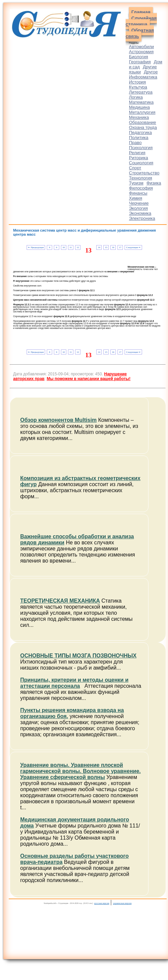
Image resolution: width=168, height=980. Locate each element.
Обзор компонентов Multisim (58, 420)
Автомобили (141, 47)
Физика (154, 183)
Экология (138, 208)
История (137, 82)
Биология (139, 57)
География (140, 62)
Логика (136, 97)
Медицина (139, 107)
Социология (141, 163)
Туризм (136, 183)
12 (78, 247)
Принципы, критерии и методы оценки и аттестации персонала (74, 683)
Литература (141, 92)
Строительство (144, 173)
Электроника (142, 218)
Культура (138, 87)
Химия (136, 198)
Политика (139, 138)
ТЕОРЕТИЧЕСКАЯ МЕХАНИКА (60, 601)
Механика (139, 117)
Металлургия (142, 112)
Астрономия (141, 52)
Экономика (140, 213)
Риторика (139, 158)
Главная (141, 12)
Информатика (143, 77)
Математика (141, 102)
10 (64, 247)
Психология (141, 148)
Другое (151, 72)
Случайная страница (141, 21)
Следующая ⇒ (133, 247)
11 (71, 247)
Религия (137, 153)
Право (135, 143)
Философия (141, 188)
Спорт (135, 168)
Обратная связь (140, 33)
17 (120, 247)
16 (113, 247)
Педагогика (140, 132)
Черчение (139, 203)
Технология (141, 178)
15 (106, 247)
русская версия (102, 903)
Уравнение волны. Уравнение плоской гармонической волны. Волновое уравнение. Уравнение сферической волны (80, 771)
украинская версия (122, 903)
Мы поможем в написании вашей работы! (89, 379)
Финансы (138, 193)
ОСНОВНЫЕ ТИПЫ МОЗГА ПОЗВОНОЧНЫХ (78, 656)
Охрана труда (143, 127)
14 (99, 247)
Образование (143, 122)
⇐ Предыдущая (36, 247)
